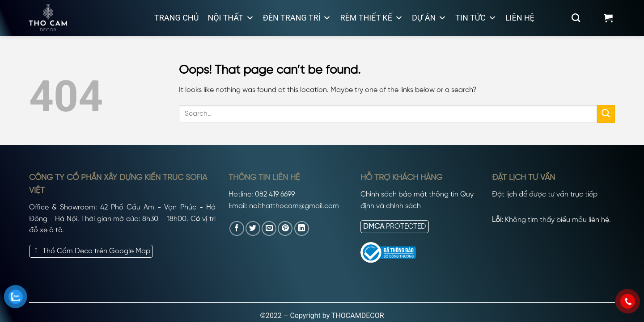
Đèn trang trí (297, 18)
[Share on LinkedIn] (302, 228)
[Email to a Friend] (269, 228)
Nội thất (231, 18)
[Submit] (606, 114)
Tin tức (476, 18)
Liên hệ (520, 18)
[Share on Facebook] (237, 228)
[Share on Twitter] (253, 228)
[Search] (576, 18)
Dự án (429, 18)
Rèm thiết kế (371, 18)
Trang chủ (176, 18)
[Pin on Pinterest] (285, 228)
